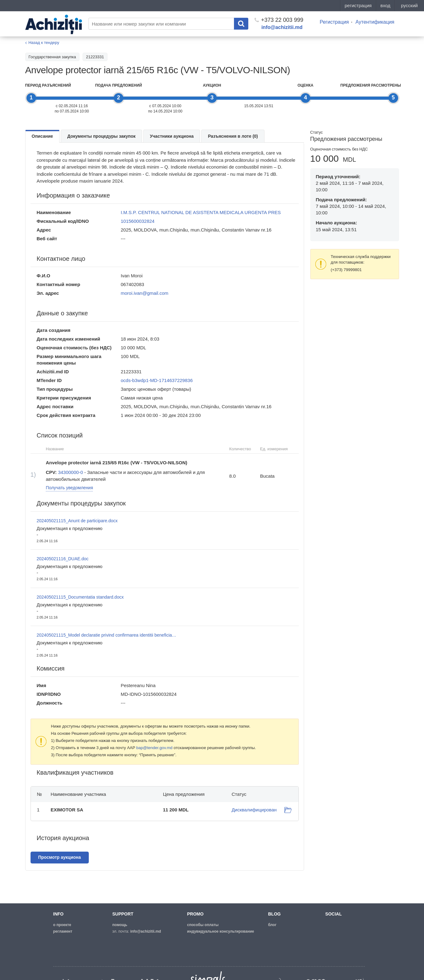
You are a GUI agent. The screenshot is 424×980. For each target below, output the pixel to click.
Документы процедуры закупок (101, 136)
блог (272, 925)
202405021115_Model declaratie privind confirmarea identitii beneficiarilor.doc (107, 635)
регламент (63, 931)
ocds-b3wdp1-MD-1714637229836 (157, 380)
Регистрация (334, 22)
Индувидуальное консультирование (221, 931)
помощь (120, 925)
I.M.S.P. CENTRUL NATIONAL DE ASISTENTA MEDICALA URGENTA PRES (201, 212)
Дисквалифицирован (254, 810)
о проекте (62, 925)
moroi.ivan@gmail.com (145, 293)
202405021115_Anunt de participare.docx (77, 521)
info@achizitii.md (282, 27)
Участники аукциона (172, 136)
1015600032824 (138, 221)
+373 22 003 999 (279, 20)
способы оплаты (203, 925)
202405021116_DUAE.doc (63, 559)
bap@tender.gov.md (154, 748)
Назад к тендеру (44, 43)
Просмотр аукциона (60, 857)
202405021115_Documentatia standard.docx (80, 597)
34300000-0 (70, 472)
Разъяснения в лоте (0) (233, 136)
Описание (43, 136)
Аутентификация (375, 22)
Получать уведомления (69, 488)
